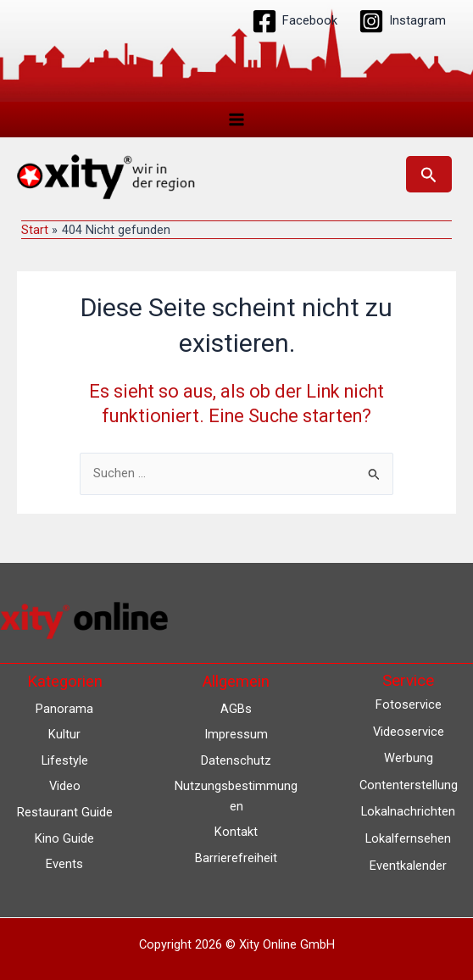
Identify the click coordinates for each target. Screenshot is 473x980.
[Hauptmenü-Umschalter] (236, 120)
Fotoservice (409, 705)
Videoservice (409, 732)
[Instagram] (402, 21)
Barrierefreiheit (236, 858)
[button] (429, 175)
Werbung (409, 759)
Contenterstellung (409, 785)
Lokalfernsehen (408, 838)
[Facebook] (295, 21)
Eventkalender (408, 866)
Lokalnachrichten (408, 812)
